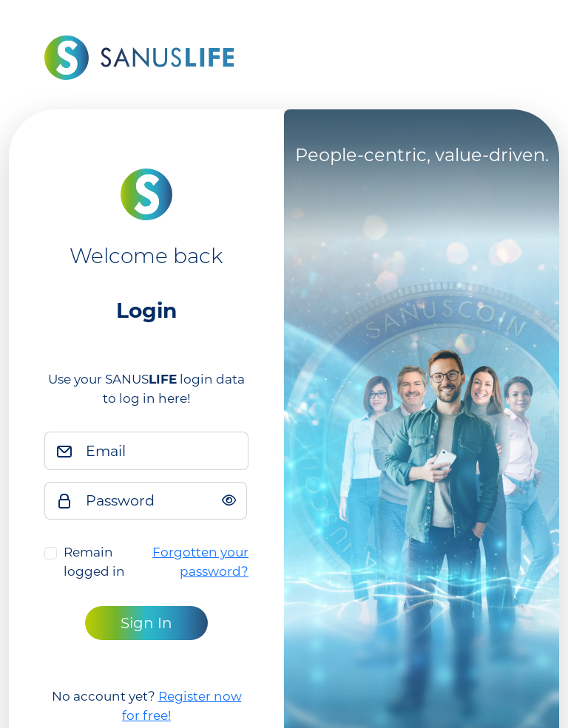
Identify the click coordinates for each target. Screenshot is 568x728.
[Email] (163, 451)
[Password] (162, 501)
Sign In (146, 623)
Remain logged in (94, 562)
